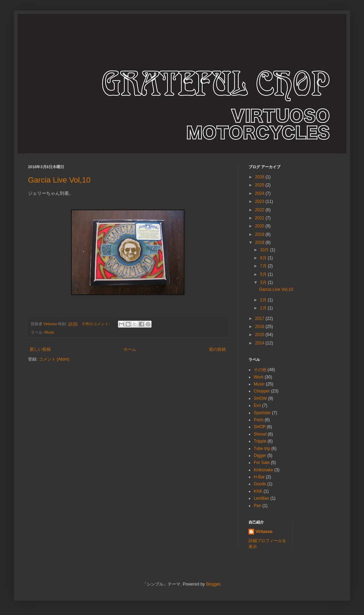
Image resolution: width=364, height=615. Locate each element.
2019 (260, 234)
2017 (260, 319)
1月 (264, 308)
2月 (264, 300)
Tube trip (262, 449)
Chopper (262, 391)
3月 (264, 282)
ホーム (130, 349)
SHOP (260, 427)
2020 (260, 226)
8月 (264, 258)
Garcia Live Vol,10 (59, 180)
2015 (260, 335)
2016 (260, 327)
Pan (257, 506)
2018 (260, 242)
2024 (260, 193)
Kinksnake (263, 470)
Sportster (262, 413)
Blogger (213, 584)
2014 (260, 343)
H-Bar (259, 477)
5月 (264, 274)
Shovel (260, 434)
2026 (260, 177)
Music (49, 332)
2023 (260, 201)
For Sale (262, 463)
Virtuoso (264, 532)
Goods (260, 484)
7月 (264, 266)
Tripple (260, 441)
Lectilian (261, 498)
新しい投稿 (40, 349)
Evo (257, 405)
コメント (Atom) (54, 359)
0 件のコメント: (96, 324)
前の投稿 (217, 349)
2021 (260, 218)
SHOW (260, 398)
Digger (260, 456)
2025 (260, 185)
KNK (258, 491)
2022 (260, 210)
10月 (265, 250)
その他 (260, 370)
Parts (259, 420)
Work (259, 377)
